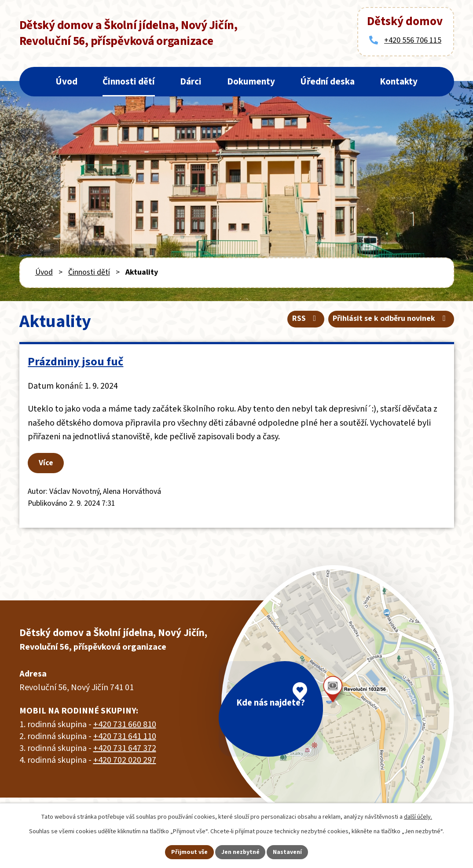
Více (48, 463)
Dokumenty (251, 81)
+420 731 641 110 (125, 737)
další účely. (418, 817)
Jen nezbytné (240, 852)
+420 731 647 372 (125, 749)
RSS (306, 319)
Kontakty (399, 81)
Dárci (191, 81)
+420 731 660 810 (125, 725)
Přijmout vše (189, 852)
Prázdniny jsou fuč (76, 362)
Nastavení (288, 852)
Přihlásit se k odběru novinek (391, 319)
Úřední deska (327, 81)
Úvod (66, 81)
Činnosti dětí (129, 81)
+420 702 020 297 (125, 761)
